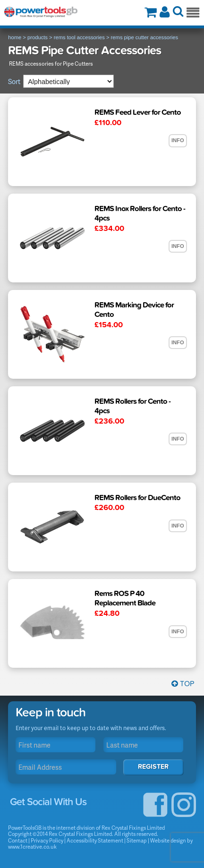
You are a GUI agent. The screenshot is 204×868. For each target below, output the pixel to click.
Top (183, 684)
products (38, 37)
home (15, 37)
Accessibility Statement (95, 840)
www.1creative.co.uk (32, 847)
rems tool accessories (79, 37)
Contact (18, 840)
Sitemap (137, 840)
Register (153, 767)
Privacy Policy (47, 840)
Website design (168, 840)
